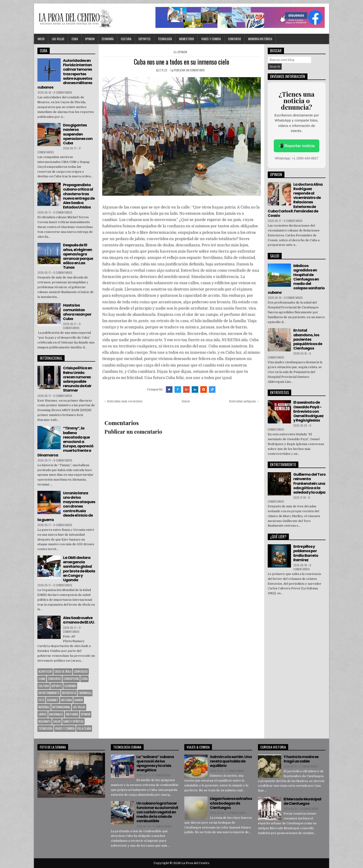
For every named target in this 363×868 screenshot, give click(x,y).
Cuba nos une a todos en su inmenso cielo (181, 62)
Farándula (85, 693)
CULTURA (126, 39)
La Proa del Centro (195, 863)
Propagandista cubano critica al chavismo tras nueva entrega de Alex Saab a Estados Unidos (79, 196)
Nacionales (56, 714)
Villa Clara (84, 728)
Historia (66, 700)
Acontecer (45, 671)
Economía (108, 39)
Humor (79, 700)
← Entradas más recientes (123, 401)
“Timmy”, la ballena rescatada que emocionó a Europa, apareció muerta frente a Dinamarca (65, 442)
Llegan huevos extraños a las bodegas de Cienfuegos (231, 803)
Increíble (44, 707)
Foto (41, 700)
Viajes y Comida (211, 39)
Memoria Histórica (260, 39)
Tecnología (165, 39)
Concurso (234, 39)
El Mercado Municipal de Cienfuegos (302, 801)
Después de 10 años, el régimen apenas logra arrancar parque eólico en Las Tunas (78, 256)
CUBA (75, 39)
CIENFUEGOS (81, 671)
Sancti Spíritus (73, 721)
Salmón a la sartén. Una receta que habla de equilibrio (231, 761)
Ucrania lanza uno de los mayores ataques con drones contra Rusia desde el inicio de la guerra (66, 506)
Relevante (45, 721)
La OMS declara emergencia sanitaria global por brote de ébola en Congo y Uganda (79, 569)
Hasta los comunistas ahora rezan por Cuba (77, 312)
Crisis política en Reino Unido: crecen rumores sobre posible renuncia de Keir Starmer (78, 379)
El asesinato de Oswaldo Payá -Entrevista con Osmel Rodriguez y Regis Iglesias (308, 411)
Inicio (41, 39)
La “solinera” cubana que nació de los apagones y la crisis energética (155, 764)
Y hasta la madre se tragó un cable (301, 759)
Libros (43, 714)
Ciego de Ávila (63, 671)
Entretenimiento (49, 693)
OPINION (90, 39)
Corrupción (71, 679)
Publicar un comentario (189, 70)
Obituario (72, 714)
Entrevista (69, 693)
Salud (57, 721)
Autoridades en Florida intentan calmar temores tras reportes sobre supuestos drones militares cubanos (65, 74)
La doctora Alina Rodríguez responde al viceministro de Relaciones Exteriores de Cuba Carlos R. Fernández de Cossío (295, 200)
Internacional (61, 707)
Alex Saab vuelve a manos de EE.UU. (79, 620)
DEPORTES (145, 39)
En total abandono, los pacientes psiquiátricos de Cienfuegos (308, 339)
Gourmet (53, 700)
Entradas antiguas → (244, 401)
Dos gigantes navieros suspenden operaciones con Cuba (78, 134)
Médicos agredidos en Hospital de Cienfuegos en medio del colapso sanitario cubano (296, 279)
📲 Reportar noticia (297, 146)
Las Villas (58, 39)
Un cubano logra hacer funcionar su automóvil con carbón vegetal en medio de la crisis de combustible (157, 812)
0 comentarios (63, 92)
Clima (42, 679)
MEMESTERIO (187, 39)
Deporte (57, 686)
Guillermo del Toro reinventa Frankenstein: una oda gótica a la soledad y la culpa (309, 483)
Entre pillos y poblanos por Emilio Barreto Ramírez (306, 553)
